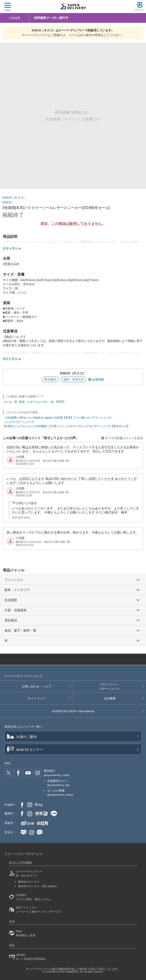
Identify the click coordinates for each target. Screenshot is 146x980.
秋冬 (22, 402)
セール (8, 402)
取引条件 (50, 379)
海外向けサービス (38, 886)
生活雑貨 (11, 600)
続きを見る (10, 359)
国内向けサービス (29, 882)
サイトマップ (36, 698)
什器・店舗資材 (16, 610)
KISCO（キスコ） (14, 198)
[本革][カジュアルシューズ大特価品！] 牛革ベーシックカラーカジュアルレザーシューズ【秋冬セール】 (67, 426)
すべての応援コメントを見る (124, 438)
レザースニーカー (38, 402)
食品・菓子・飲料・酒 (20, 630)
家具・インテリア (17, 590)
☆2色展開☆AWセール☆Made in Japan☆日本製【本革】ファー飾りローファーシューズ (58, 418)
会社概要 (110, 698)
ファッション (14, 580)
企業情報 (98, 379)
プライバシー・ (110, 687)
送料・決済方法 (74, 379)
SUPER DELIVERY (73, 711)
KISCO (7, 202)
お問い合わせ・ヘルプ (36, 686)
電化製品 (11, 620)
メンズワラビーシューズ (19, 422)
